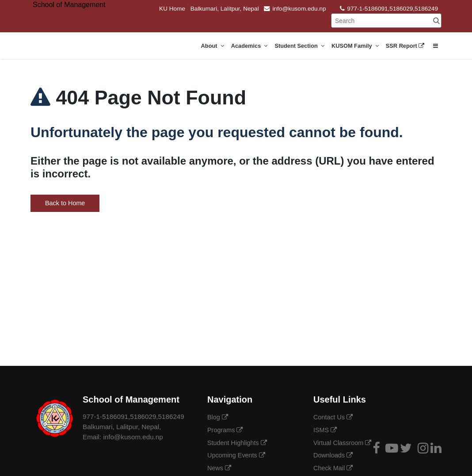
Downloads (333, 455)
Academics (249, 46)
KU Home (172, 9)
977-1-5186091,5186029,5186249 (389, 9)
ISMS (325, 430)
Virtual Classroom (342, 443)
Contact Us (333, 417)
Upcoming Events (236, 455)
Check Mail (333, 468)
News (219, 468)
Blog (218, 417)
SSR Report (406, 46)
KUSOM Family (355, 46)
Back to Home (65, 203)
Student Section (299, 46)
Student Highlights (237, 443)
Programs (225, 430)
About (213, 46)
